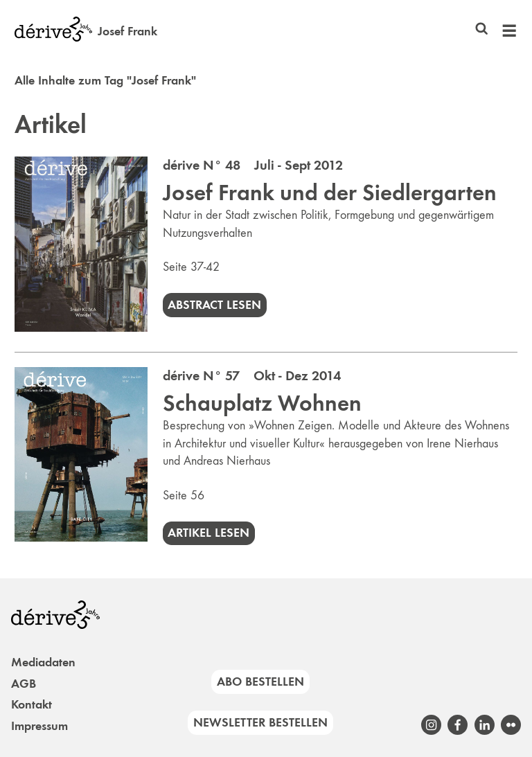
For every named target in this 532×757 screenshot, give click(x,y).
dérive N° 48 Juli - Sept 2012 (253, 165)
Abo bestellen (260, 682)
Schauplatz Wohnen (262, 403)
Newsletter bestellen (260, 722)
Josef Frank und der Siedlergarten (330, 193)
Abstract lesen (214, 305)
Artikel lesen (209, 533)
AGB (24, 684)
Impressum (39, 726)
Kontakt (32, 704)
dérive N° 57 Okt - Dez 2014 (252, 375)
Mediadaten (43, 662)
